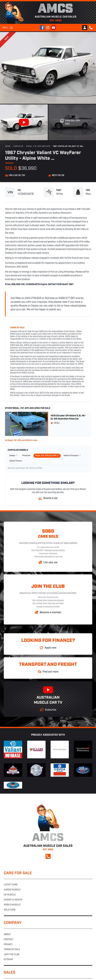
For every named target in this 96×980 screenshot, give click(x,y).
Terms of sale (12, 950)
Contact (9, 939)
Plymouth (26, 456)
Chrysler (18, 146)
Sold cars (10, 910)
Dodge (14, 456)
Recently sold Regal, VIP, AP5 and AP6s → (26, 468)
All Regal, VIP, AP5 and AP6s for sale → (22, 440)
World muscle (12, 905)
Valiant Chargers (72, 456)
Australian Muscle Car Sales (48, 629)
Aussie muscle (12, 890)
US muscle (10, 895)
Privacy (8, 944)
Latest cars (11, 885)
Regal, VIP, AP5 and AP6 (38, 146)
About (7, 934)
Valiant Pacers (16, 461)
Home (8, 146)
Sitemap (8, 960)
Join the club (11, 955)
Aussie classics (13, 900)
